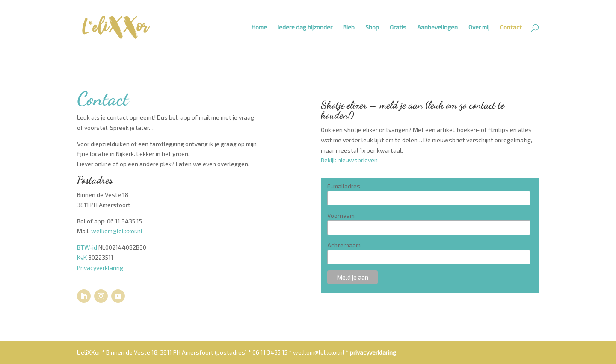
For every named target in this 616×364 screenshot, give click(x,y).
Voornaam (341, 216)
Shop (372, 28)
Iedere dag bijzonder (305, 28)
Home (259, 28)
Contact (511, 28)
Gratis (398, 28)
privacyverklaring (373, 352)
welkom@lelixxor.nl (117, 231)
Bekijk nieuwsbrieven (349, 160)
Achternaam (344, 245)
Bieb (349, 28)
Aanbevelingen (437, 28)
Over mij (479, 28)
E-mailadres (344, 186)
